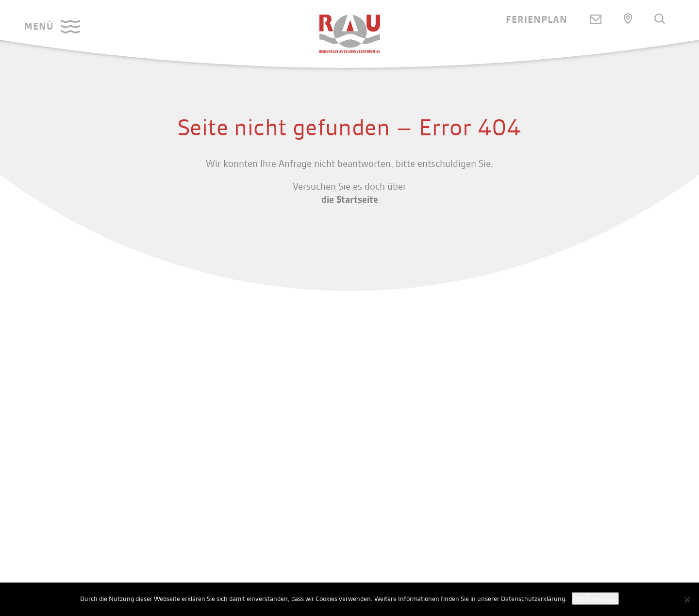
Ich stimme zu (595, 599)
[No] (687, 600)
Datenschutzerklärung (533, 599)
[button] (52, 27)
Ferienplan (537, 19)
